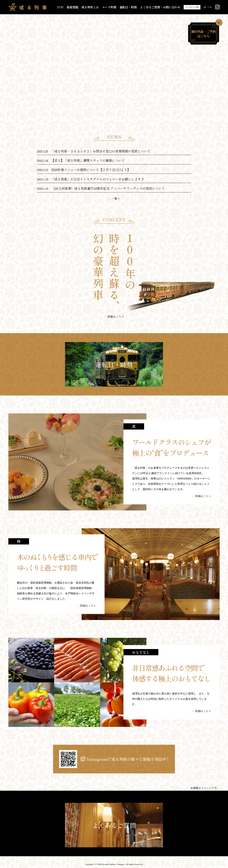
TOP (60, 7)
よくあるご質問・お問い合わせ (160, 7)
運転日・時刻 (128, 7)
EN (210, 7)
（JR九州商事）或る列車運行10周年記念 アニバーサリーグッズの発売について (108, 188)
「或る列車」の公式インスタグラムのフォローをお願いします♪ (98, 179)
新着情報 (72, 7)
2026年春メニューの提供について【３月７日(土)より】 (91, 170)
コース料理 (109, 7)
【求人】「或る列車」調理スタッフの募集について (88, 160)
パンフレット (191, 7)
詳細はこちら (116, 316)
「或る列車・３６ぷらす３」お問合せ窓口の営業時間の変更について (101, 151)
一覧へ (116, 198)
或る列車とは (90, 7)
